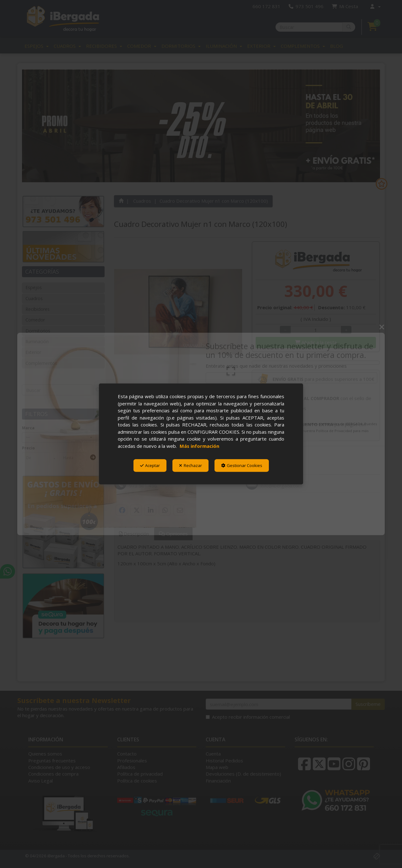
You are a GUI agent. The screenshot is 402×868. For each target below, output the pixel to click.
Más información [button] (199, 446)
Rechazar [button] (190, 465)
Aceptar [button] (150, 465)
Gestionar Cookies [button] (242, 465)
